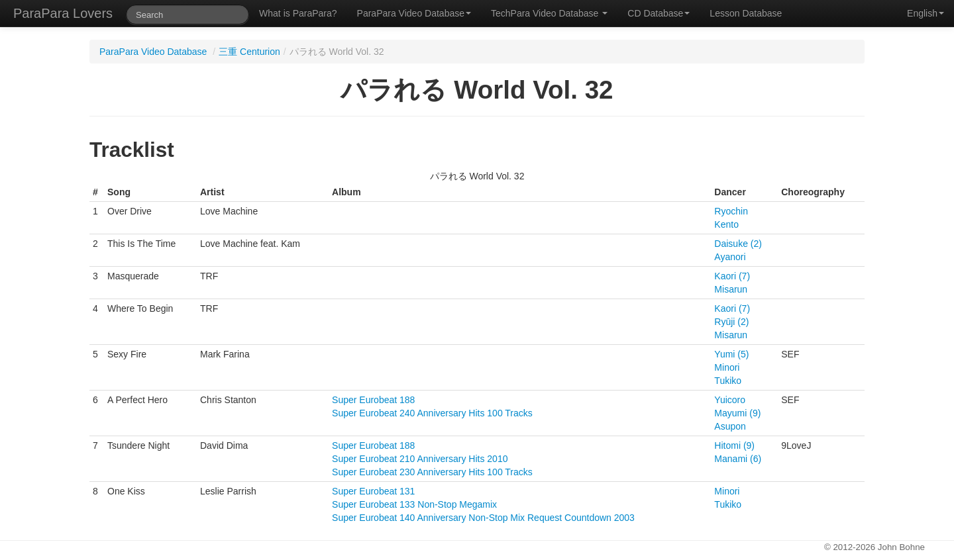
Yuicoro (730, 400)
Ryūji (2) (731, 322)
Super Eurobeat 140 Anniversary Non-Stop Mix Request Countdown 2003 (483, 518)
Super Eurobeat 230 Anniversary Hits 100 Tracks (432, 472)
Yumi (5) (731, 354)
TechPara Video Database (549, 13)
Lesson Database (746, 13)
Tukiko (728, 381)
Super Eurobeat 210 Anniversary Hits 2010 (420, 459)
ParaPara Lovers (63, 13)
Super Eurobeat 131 (373, 491)
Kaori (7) (732, 276)
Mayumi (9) (737, 413)
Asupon (730, 426)
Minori (727, 367)
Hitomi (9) (734, 445)
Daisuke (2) (738, 244)
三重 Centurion (249, 52)
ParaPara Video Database (414, 13)
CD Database (659, 13)
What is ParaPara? (298, 13)
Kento (726, 224)
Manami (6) (738, 459)
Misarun (731, 289)
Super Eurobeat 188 (373, 400)
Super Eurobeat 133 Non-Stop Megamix (414, 504)
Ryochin (731, 211)
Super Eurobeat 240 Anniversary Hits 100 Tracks (432, 413)
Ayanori (730, 257)
